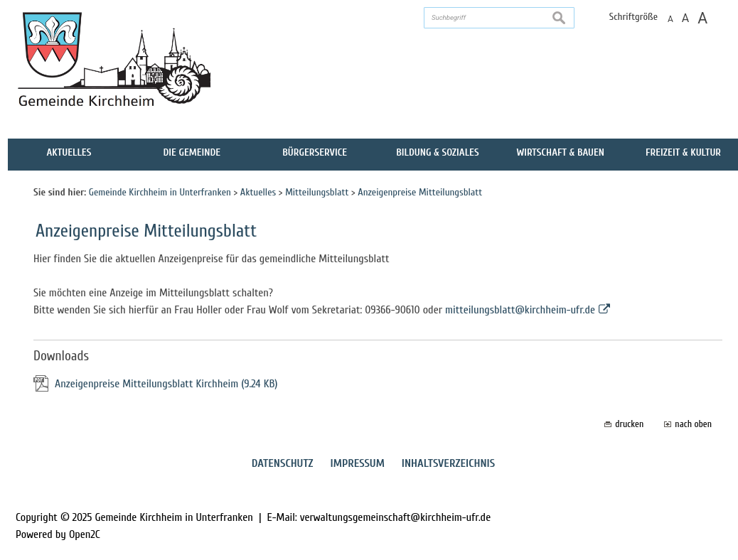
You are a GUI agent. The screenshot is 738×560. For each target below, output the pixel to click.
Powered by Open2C (58, 534)
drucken (629, 424)
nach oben (693, 424)
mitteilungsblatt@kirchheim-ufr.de (520, 310)
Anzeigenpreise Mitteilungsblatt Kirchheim (166, 384)
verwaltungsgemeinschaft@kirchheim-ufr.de (395, 517)
